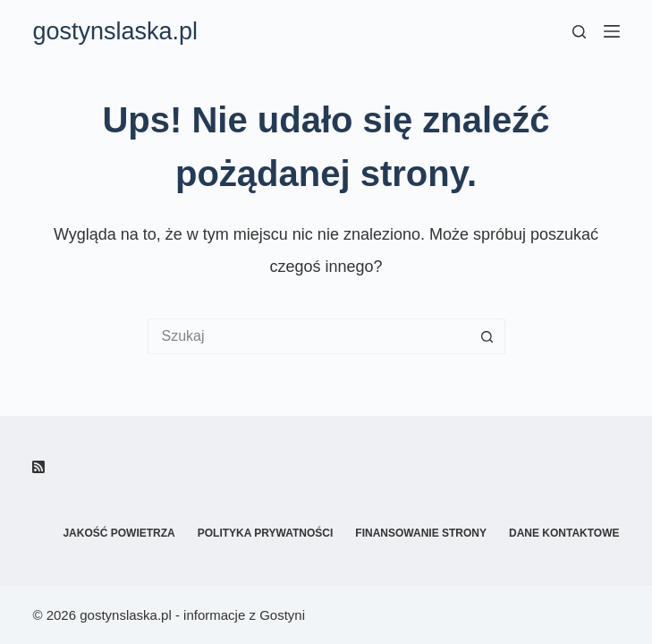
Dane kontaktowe (564, 533)
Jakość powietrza (119, 533)
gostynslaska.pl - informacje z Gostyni (192, 615)
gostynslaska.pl (115, 31)
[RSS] (38, 467)
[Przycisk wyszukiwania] (487, 336)
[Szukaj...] (309, 336)
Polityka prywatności (266, 533)
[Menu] (612, 31)
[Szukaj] (579, 32)
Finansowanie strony (421, 533)
